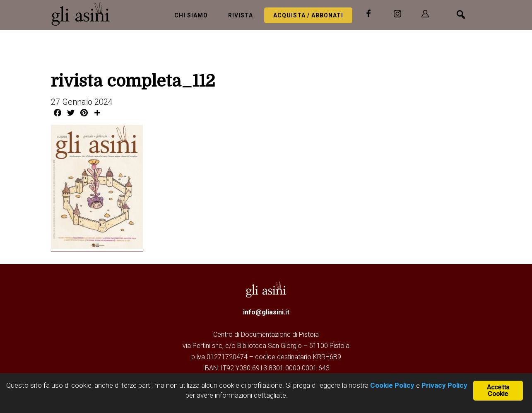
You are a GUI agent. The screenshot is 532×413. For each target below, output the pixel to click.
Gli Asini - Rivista (84, 14)
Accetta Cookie (498, 390)
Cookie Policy (391, 385)
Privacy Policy (444, 385)
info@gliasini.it (266, 312)
